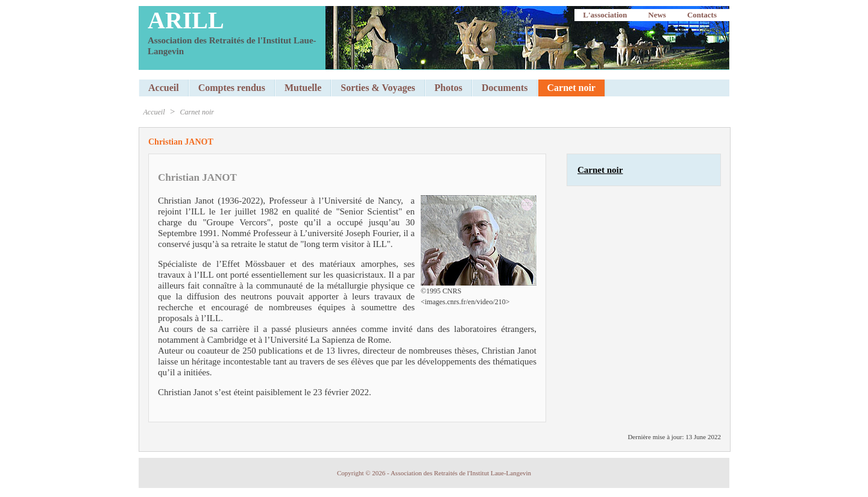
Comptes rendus (232, 88)
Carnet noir (197, 112)
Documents (505, 88)
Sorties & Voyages (378, 88)
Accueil (164, 88)
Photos (448, 88)
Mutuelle (303, 88)
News (657, 15)
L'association (605, 15)
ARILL (186, 20)
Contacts (702, 15)
